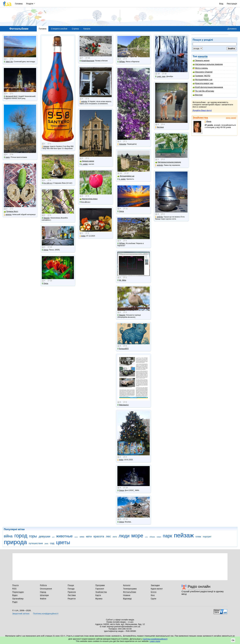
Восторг (198, 95)
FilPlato (121, 62)
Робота (43, 585)
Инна (208, 121)
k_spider (84, 164)
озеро (159, 537)
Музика (99, 599)
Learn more (155, 641)
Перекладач (18, 592)
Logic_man (160, 76)
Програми (100, 585)
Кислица (159, 127)
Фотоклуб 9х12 (11, 96)
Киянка (45, 146)
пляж (198, 537)
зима (82, 537)
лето (115, 537)
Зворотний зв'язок (21, 614)
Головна (19, 4)
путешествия (36, 543)
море (137, 536)
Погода (71, 589)
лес (108, 536)
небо (146, 537)
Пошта (15, 585)
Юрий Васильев (87, 61)
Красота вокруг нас (203, 83)
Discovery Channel (203, 72)
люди (124, 536)
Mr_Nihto (122, 280)
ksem (7, 157)
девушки (45, 536)
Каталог (127, 585)
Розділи (30, 4)
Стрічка (75, 29)
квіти (89, 537)
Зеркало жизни (201, 60)
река (46, 543)
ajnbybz (8, 215)
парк (167, 536)
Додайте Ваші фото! (202, 110)
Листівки (72, 595)
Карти (98, 595)
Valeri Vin (8, 62)
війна (8, 536)
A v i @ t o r (47, 183)
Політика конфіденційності (46, 614)
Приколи (72, 592)
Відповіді (127, 599)
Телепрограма (130, 589)
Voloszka (122, 144)
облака (152, 537)
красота (99, 536)
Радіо (15, 602)
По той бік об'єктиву (203, 91)
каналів (203, 56)
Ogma (45, 250)
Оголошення (46, 589)
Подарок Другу (11, 211)
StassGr (46, 218)
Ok (233, 640)
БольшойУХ (123, 349)
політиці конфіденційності (155, 639)
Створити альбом (59, 29)
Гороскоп (100, 589)
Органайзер (18, 599)
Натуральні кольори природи (208, 64)
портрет (207, 537)
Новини (127, 595)
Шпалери (44, 595)
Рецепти (72, 599)
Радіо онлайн (199, 586)
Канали (87, 29)
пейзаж (184, 535)
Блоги (154, 592)
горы (33, 536)
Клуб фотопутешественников (208, 87)
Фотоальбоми (130, 592)
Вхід (221, 4)
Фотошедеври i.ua (202, 80)
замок (76, 537)
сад (52, 543)
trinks (82, 236)
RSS (14, 589)
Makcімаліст (123, 405)
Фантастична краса (88, 199)
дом (53, 537)
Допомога (232, 29)
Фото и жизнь (200, 68)
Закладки (155, 585)
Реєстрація (232, 4)
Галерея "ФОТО (202, 76)
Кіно (153, 595)
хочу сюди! (231, 118)
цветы (63, 542)
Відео (15, 595)
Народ (43, 592)
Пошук (71, 585)
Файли (43, 599)
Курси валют (157, 589)
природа (15, 542)
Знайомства (200, 118)
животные (64, 536)
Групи (153, 599)
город (21, 536)
